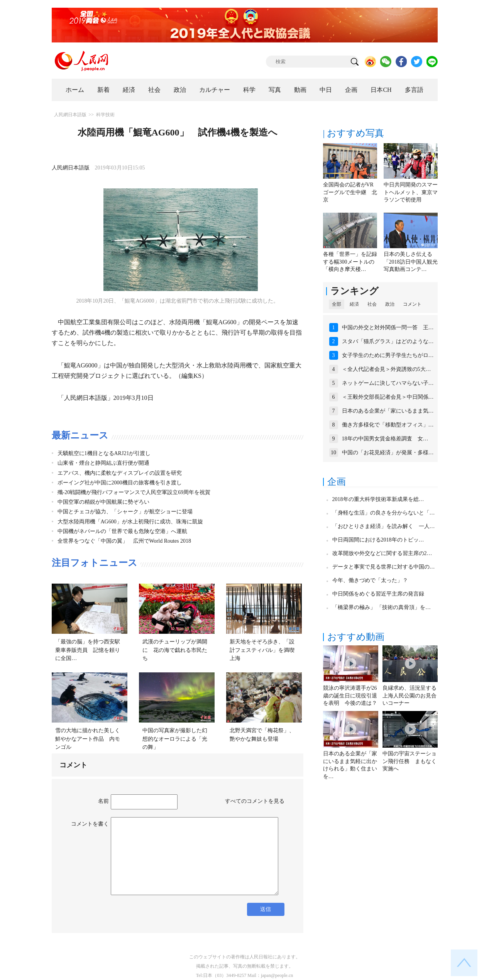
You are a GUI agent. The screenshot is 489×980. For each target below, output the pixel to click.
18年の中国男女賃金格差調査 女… (385, 439)
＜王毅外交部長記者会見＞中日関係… (388, 397)
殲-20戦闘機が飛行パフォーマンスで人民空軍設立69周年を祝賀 (134, 492)
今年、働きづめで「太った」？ (370, 580)
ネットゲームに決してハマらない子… (388, 383)
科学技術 (105, 115)
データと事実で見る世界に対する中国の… (384, 567)
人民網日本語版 (70, 115)
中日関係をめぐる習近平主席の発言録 (378, 594)
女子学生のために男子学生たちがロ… (388, 355)
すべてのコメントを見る (255, 801)
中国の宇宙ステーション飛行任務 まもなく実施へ (409, 761)
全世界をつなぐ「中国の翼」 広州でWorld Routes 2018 (124, 541)
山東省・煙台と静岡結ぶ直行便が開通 (103, 463)
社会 (154, 90)
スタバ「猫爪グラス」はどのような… (388, 341)
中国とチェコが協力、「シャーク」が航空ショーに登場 (125, 512)
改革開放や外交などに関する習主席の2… (382, 553)
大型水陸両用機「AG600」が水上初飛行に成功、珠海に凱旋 (130, 522)
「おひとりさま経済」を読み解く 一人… (384, 526)
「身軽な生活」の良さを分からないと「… (384, 513)
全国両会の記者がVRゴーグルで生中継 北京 (350, 192)
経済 (129, 90)
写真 (275, 90)
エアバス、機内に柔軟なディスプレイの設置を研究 (120, 473)
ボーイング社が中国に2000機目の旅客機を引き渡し (120, 483)
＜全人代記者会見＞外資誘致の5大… (387, 369)
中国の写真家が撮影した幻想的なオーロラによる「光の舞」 (175, 739)
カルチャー (215, 90)
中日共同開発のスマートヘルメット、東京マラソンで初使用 (411, 192)
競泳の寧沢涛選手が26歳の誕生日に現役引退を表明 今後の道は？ (350, 696)
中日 (326, 90)
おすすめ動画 (356, 637)
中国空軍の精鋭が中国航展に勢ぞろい (103, 502)
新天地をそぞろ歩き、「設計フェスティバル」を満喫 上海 (265, 650)
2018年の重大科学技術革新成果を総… (378, 499)
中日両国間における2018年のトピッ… (378, 540)
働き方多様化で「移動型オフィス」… (388, 425)
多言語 (414, 90)
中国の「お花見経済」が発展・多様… (388, 453)
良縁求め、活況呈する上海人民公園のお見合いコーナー (409, 696)
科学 (249, 90)
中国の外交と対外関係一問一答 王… (388, 328)
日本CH (381, 90)
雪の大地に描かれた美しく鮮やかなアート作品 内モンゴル (88, 739)
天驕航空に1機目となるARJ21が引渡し (104, 453)
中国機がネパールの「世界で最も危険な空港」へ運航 (122, 531)
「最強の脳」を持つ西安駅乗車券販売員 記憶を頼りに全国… (88, 650)
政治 (180, 90)
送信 (266, 909)
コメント (412, 304)
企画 (351, 90)
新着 (103, 90)
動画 (300, 90)
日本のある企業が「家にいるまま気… (388, 411)
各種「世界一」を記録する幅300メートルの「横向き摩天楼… (350, 262)
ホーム (75, 90)
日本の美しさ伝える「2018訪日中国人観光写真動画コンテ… (411, 262)
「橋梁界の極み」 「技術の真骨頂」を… (382, 607)
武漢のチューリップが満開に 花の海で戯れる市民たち (175, 650)
